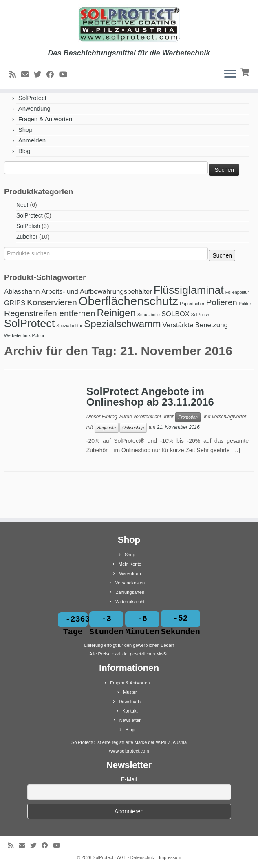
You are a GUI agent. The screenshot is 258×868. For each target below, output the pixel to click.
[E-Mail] (28, 75)
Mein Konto (130, 564)
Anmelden (32, 140)
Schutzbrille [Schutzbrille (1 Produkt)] (149, 315)
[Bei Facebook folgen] (53, 75)
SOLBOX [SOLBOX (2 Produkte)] (175, 314)
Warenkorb (130, 573)
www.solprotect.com (129, 751)
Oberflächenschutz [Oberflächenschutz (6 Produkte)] (129, 301)
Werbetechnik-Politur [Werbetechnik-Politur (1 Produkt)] (24, 335)
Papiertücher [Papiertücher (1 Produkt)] (192, 304)
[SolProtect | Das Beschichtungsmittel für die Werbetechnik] (129, 24)
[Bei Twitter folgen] (40, 75)
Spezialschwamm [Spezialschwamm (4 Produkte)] (122, 324)
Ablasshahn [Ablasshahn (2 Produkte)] (22, 292)
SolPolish (28, 226)
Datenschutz (143, 858)
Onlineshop (133, 428)
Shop (25, 130)
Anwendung (34, 108)
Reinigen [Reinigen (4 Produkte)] (116, 313)
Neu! (22, 205)
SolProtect (32, 98)
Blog (24, 151)
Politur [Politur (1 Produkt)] (245, 304)
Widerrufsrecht (130, 602)
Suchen (222, 255)
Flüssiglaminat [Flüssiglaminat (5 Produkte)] (189, 290)
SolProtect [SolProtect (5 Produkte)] (29, 324)
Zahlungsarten (130, 592)
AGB (122, 858)
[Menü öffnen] (230, 74)
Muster (130, 693)
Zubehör (27, 237)
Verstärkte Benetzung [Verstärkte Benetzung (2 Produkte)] (195, 325)
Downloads (130, 702)
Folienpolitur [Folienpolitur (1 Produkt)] (237, 292)
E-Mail (129, 780)
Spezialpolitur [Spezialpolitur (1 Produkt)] (69, 326)
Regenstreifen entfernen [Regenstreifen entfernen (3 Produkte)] (50, 313)
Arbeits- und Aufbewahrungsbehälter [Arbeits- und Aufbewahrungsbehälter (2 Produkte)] (97, 292)
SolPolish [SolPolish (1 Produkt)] (200, 315)
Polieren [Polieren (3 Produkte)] (221, 302)
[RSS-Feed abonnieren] (15, 75)
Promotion (188, 417)
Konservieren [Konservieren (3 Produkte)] (52, 302)
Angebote (107, 428)
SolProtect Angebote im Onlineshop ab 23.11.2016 (150, 397)
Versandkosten (130, 583)
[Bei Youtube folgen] (66, 75)
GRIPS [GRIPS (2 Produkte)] (15, 303)
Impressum (170, 858)
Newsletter (130, 721)
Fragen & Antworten (45, 119)
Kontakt (130, 711)
